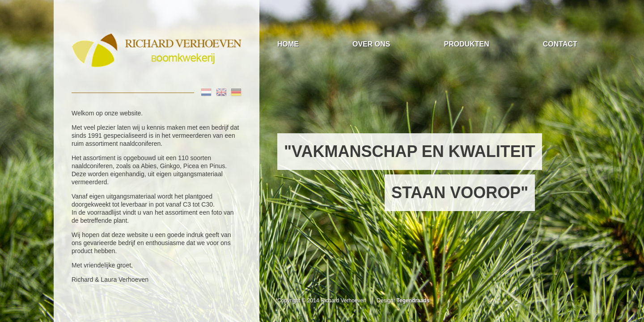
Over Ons (371, 44)
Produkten (466, 44)
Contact (560, 44)
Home (288, 44)
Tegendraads (413, 301)
